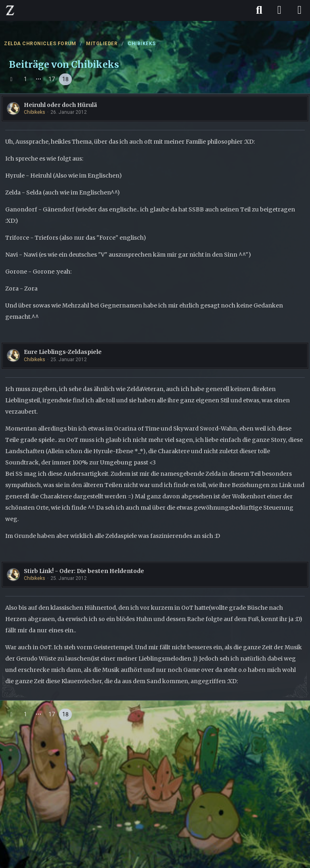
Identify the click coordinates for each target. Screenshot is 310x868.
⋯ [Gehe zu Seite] (38, 79)
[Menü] (300, 10)
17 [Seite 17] (52, 79)
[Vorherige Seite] (11, 79)
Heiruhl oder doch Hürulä (60, 105)
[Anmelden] (279, 10)
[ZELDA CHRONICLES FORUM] (10, 10)
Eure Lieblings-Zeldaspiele (63, 352)
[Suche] (259, 10)
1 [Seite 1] (25, 79)
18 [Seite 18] (65, 79)
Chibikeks (35, 112)
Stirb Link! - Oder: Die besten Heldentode (84, 571)
